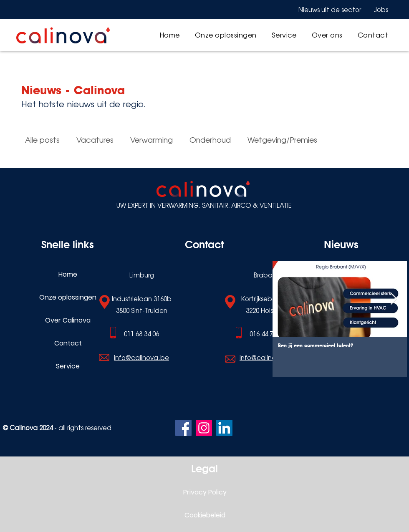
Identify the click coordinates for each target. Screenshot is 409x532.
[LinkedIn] (224, 428)
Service (68, 366)
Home (68, 274)
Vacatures (95, 140)
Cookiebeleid (205, 515)
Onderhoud (210, 140)
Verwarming (151, 140)
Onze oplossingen (68, 297)
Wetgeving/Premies (282, 140)
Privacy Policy (205, 492)
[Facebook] (183, 428)
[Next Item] (394, 299)
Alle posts (42, 140)
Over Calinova (68, 320)
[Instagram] (204, 428)
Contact (68, 343)
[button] (226, 35)
